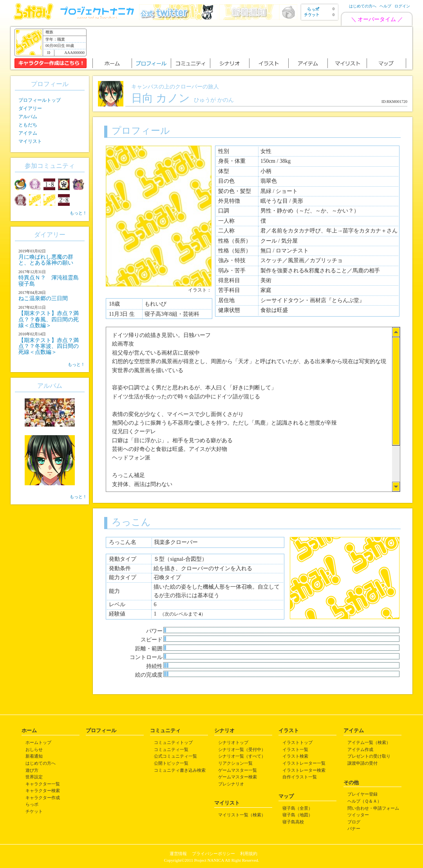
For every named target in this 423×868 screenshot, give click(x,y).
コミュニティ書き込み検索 (180, 770)
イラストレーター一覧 (304, 763)
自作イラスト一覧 (300, 777)
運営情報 (178, 854)
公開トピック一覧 (171, 763)
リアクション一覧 (235, 763)
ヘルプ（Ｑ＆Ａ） (364, 801)
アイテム (28, 133)
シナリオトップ (233, 742)
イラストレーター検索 (304, 770)
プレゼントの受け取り (369, 756)
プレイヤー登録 (362, 794)
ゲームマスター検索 (238, 777)
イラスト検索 (295, 756)
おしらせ (34, 749)
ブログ (354, 822)
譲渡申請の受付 (362, 763)
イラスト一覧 (295, 749)
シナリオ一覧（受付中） (242, 749)
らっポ (32, 804)
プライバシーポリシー (213, 854)
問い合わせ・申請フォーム (373, 808)
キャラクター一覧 (43, 784)
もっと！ (78, 213)
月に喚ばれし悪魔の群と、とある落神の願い (46, 260)
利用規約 (249, 854)
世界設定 (34, 777)
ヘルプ (385, 6)
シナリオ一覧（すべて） (242, 756)
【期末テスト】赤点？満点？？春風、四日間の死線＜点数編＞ (49, 319)
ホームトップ (38, 742)
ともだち (28, 125)
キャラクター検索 (43, 791)
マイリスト (30, 141)
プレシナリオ (231, 784)
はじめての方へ (363, 6)
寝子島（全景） (297, 808)
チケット (34, 811)
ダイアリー (30, 108)
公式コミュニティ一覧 (175, 756)
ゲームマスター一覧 (238, 770)
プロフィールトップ (40, 100)
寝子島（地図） (297, 815)
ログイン (402, 6)
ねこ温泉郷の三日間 (43, 298)
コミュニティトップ (173, 742)
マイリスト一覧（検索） (242, 815)
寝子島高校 (293, 822)
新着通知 (34, 756)
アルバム (28, 117)
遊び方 (32, 770)
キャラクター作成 (43, 798)
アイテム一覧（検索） (369, 742)
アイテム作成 (360, 749)
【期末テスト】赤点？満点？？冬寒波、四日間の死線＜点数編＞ (49, 346)
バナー (354, 828)
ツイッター (358, 815)
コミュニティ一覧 (171, 749)
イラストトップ (297, 742)
